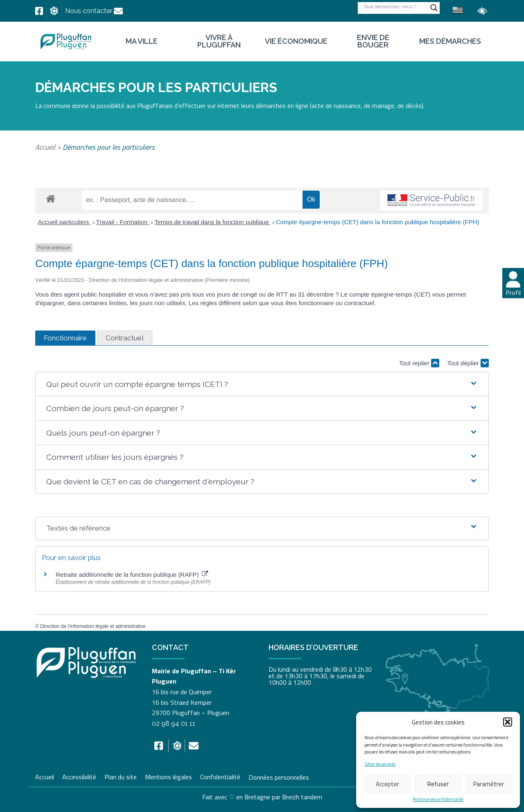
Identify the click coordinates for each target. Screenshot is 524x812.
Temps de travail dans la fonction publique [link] (212, 222)
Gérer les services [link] (380, 764)
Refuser (438, 784)
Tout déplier (468, 363)
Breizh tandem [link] (302, 797)
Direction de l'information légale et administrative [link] (93, 626)
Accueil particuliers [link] (64, 222)
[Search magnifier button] (434, 8)
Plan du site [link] (121, 776)
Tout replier (419, 363)
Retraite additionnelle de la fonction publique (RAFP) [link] (132, 575)
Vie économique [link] (296, 41)
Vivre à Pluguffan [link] (219, 41)
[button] (508, 722)
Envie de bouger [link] (373, 41)
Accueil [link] (45, 147)
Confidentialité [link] (220, 776)
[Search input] (395, 6)
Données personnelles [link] (279, 777)
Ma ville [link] (142, 41)
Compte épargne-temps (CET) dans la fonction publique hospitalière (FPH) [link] (378, 222)
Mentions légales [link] (168, 776)
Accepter (387, 784)
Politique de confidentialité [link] (438, 800)
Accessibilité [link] (79, 776)
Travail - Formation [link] (123, 222)
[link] (39, 11)
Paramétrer (489, 784)
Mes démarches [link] (450, 41)
